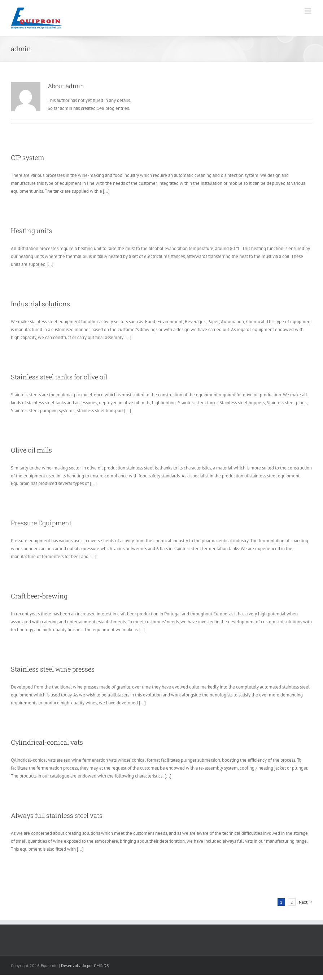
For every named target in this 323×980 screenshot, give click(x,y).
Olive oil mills (31, 450)
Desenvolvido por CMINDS (85, 965)
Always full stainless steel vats (57, 815)
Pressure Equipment (41, 523)
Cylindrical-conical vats (47, 742)
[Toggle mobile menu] (308, 11)
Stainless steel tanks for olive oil (59, 377)
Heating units (32, 231)
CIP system (27, 157)
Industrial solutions (40, 304)
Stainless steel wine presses (53, 669)
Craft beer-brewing (39, 596)
